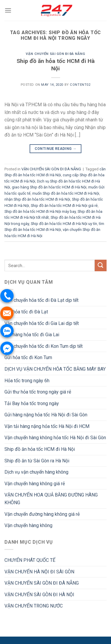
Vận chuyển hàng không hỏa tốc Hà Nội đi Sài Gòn (55, 438)
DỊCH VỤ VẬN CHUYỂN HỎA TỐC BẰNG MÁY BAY (55, 369)
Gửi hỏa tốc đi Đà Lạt (26, 312)
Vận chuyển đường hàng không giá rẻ (42, 514)
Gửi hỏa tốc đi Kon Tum (28, 357)
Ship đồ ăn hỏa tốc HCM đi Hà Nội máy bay (40, 211)
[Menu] (8, 10)
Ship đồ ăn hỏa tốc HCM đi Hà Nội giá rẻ (64, 206)
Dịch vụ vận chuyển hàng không (36, 472)
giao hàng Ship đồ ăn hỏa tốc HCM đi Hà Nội (49, 187)
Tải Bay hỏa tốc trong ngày (32, 403)
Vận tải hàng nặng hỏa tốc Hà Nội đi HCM (47, 426)
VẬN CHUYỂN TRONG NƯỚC (34, 606)
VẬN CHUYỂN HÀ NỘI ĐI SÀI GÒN (39, 572)
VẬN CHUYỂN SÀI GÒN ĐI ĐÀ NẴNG (55, 54)
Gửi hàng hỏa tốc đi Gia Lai (32, 335)
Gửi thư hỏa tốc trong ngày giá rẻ (38, 392)
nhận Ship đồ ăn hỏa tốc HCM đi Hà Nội (37, 199)
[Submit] (101, 265)
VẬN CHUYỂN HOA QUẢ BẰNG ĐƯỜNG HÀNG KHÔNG (51, 499)
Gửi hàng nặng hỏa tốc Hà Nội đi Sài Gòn (46, 415)
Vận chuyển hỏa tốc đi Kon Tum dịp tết (44, 346)
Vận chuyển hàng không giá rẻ (35, 484)
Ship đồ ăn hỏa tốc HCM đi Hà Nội (56, 65)
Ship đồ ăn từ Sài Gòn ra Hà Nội (37, 461)
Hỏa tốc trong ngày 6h (27, 381)
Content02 (80, 85)
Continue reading (56, 149)
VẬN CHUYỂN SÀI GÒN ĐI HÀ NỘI (39, 595)
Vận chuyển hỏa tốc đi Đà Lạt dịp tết (41, 300)
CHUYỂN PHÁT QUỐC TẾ (30, 560)
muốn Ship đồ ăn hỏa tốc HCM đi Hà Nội (66, 193)
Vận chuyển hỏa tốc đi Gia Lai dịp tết (42, 323)
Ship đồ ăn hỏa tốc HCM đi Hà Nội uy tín (64, 224)
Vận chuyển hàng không (28, 525)
